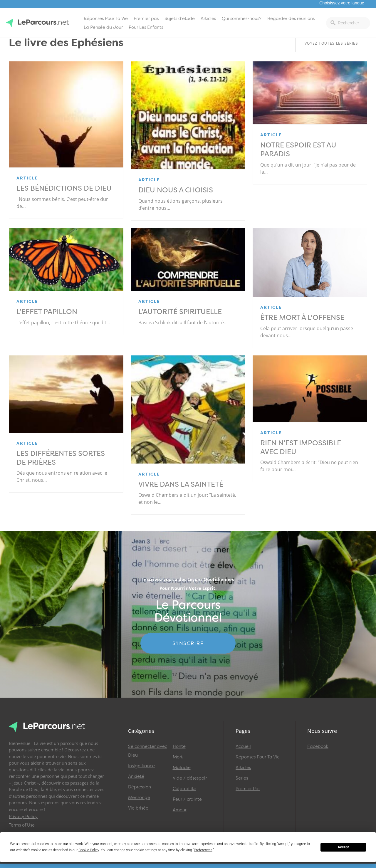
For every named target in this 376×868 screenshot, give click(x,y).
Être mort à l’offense (302, 318)
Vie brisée (138, 808)
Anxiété (136, 776)
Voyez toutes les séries (331, 43)
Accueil (243, 746)
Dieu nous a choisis (176, 190)
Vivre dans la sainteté (181, 484)
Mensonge (139, 798)
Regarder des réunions (291, 19)
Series (242, 778)
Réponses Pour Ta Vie (106, 19)
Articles (208, 19)
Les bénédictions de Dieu (64, 188)
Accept (343, 847)
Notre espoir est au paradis (298, 150)
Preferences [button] (203, 850)
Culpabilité (184, 789)
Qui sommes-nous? (242, 19)
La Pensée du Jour (103, 27)
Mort (178, 757)
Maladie (182, 768)
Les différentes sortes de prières (61, 458)
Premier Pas (248, 789)
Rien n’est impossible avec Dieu (301, 447)
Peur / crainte (187, 799)
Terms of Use (22, 825)
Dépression (140, 787)
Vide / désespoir (190, 778)
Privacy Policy (23, 817)
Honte (179, 746)
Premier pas (146, 19)
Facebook (318, 746)
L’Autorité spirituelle (180, 312)
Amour (180, 810)
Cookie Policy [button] (89, 850)
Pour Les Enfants (146, 27)
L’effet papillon (47, 312)
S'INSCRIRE (188, 643)
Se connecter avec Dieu (148, 751)
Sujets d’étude (180, 19)
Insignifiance (141, 766)
